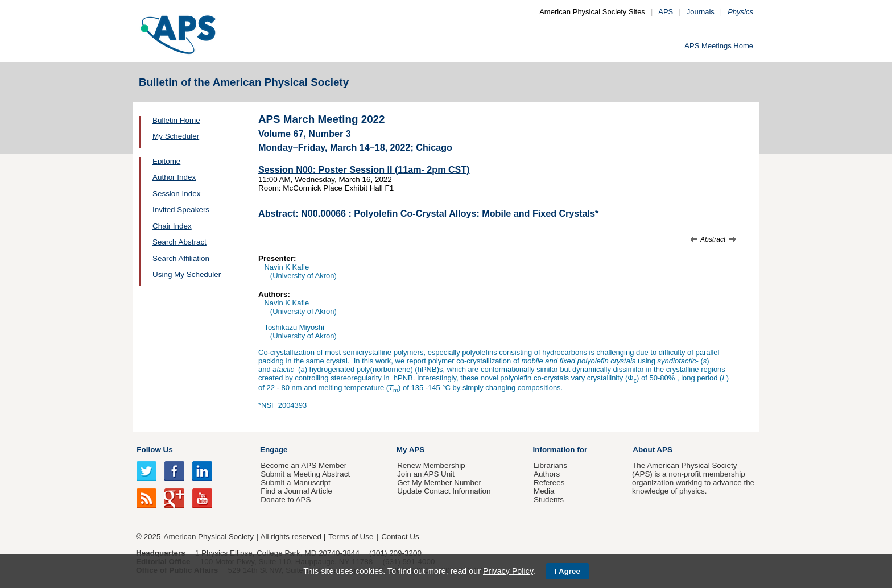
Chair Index (172, 226)
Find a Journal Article (296, 491)
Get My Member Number (439, 483)
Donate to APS (286, 500)
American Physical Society (209, 537)
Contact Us (400, 537)
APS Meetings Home (719, 46)
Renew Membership (431, 465)
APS (666, 12)
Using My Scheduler (187, 274)
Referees (549, 483)
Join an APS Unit (426, 474)
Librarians (550, 465)
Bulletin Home (176, 120)
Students (549, 500)
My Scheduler (176, 136)
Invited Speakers (181, 210)
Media (544, 491)
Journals (701, 12)
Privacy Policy (508, 571)
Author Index (174, 177)
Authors (547, 474)
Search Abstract (179, 242)
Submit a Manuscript (295, 483)
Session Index (176, 194)
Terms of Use (351, 537)
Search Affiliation (181, 258)
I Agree (567, 571)
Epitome (166, 161)
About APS (653, 450)
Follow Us (154, 450)
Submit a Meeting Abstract (305, 474)
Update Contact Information (444, 491)
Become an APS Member (303, 465)
